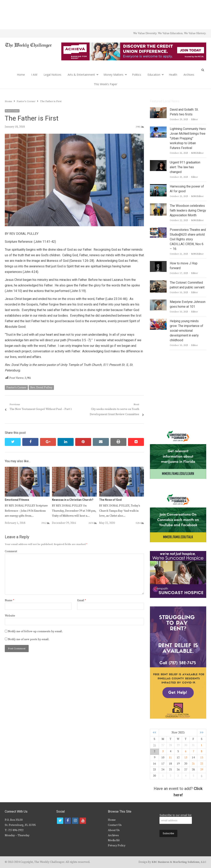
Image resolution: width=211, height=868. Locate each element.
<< (154, 733)
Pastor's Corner (12, 111)
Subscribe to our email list (175, 815)
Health (173, 75)
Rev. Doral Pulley (41, 388)
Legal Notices (52, 75)
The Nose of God (110, 500)
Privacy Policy (117, 846)
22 (202, 764)
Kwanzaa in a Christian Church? (73, 500)
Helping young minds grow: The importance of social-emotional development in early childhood (187, 331)
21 (193, 764)
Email (82, 600)
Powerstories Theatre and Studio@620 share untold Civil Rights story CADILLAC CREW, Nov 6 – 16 (188, 239)
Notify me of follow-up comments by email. (35, 631)
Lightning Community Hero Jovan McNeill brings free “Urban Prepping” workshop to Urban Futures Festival (188, 138)
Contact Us (115, 825)
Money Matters (113, 75)
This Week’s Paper (105, 84)
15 (202, 758)
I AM (34, 75)
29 (202, 770)
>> (202, 733)
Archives (189, 75)
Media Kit (114, 840)
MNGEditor (197, 153)
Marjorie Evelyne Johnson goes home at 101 (188, 304)
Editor (194, 119)
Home (21, 75)
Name (9, 600)
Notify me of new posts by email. (29, 639)
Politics (137, 75)
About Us (114, 830)
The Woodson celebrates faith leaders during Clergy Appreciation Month (188, 211)
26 (154, 745)
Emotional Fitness (17, 500)
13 (186, 758)
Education (154, 75)
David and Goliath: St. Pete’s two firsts (184, 112)
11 (170, 758)
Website (10, 616)
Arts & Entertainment (81, 75)
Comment (11, 551)
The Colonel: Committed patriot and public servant (187, 285)
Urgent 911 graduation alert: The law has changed (185, 167)
